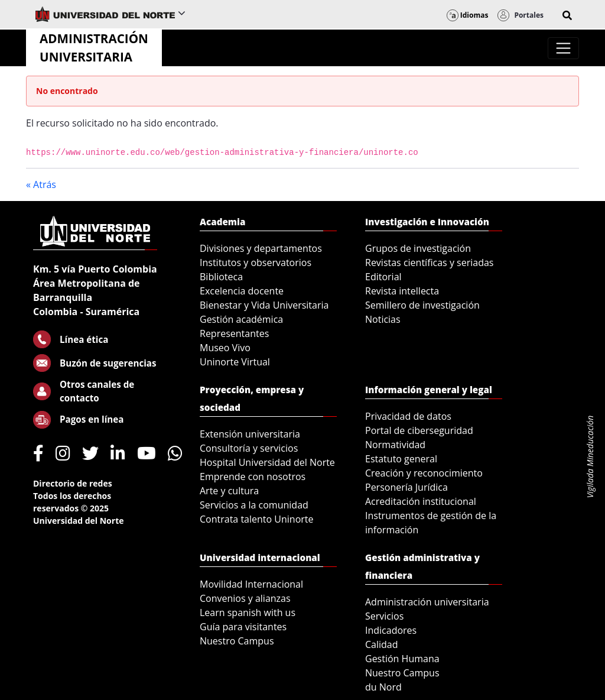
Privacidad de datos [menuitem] (408, 416)
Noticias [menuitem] (383, 319)
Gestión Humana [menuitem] (402, 659)
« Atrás (41, 184)
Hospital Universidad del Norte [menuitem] (267, 462)
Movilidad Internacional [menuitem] (251, 584)
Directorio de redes (73, 483)
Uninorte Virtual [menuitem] (235, 362)
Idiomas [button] (468, 15)
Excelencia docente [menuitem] (242, 291)
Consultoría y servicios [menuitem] (249, 448)
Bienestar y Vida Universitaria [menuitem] (264, 305)
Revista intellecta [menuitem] (402, 291)
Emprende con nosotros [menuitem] (253, 477)
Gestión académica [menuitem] (241, 319)
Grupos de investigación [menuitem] (418, 248)
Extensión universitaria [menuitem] (250, 434)
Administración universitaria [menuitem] (427, 602)
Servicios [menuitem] (384, 616)
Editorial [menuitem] (383, 277)
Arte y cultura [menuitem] (229, 491)
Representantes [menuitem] (234, 333)
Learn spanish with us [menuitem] (248, 612)
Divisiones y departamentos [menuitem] (261, 248)
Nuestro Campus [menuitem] (237, 641)
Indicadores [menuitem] (391, 630)
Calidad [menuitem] (382, 644)
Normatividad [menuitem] (395, 445)
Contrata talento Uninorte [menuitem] (257, 519)
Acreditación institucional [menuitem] (421, 501)
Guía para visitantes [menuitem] (243, 627)
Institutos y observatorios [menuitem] (256, 262)
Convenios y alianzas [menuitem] (245, 598)
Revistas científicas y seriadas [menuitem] (429, 262)
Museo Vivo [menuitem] (225, 348)
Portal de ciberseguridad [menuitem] (419, 430)
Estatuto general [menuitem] (401, 459)
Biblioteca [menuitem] (221, 277)
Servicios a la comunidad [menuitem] (254, 505)
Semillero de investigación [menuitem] (422, 305)
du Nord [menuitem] (383, 687)
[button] (567, 15)
